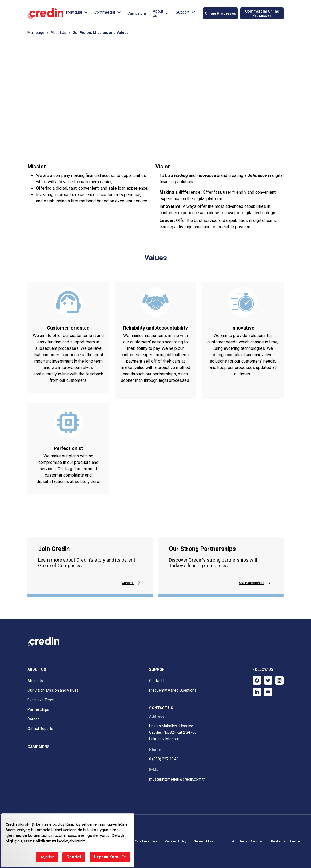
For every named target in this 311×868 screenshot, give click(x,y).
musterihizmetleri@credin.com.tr (177, 779)
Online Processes (220, 13)
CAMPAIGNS (39, 747)
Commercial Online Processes (262, 13)
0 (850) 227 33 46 (164, 759)
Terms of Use (204, 841)
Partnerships (38, 709)
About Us (58, 33)
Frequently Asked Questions (173, 690)
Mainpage (36, 33)
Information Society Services (242, 841)
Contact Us (158, 681)
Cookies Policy (176, 841)
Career (33, 719)
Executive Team (41, 700)
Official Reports (40, 729)
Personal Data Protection (139, 841)
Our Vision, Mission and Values (53, 690)
